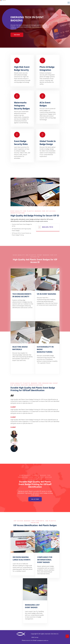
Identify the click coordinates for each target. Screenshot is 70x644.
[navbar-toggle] (69, 3)
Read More (17, 35)
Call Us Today (35, 499)
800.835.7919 (48, 227)
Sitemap (36, 637)
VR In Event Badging (46, 294)
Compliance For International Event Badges (45, 560)
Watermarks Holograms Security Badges (22, 106)
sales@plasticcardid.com (43, 640)
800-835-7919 (29, 640)
